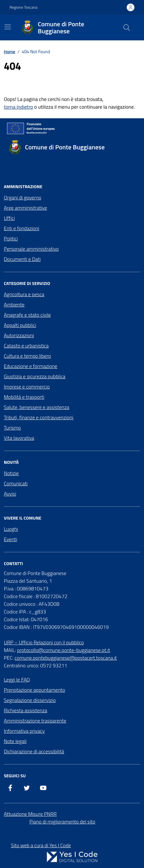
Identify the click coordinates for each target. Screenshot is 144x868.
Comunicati (16, 483)
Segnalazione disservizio (30, 700)
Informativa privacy (24, 731)
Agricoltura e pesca (24, 294)
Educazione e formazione (31, 366)
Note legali (15, 741)
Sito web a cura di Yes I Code (41, 845)
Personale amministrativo (31, 249)
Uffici (9, 218)
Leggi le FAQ (17, 680)
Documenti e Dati (22, 259)
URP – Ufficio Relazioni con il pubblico (44, 642)
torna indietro (18, 107)
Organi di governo (23, 197)
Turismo (12, 428)
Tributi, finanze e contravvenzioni (39, 417)
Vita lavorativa (19, 438)
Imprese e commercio (27, 387)
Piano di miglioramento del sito (62, 822)
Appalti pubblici (20, 325)
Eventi (11, 539)
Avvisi (10, 494)
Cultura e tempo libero (27, 356)
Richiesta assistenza (26, 710)
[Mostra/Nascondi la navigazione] (8, 27)
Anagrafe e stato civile (27, 315)
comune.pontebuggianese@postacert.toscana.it (66, 658)
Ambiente (14, 305)
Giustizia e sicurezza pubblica (35, 376)
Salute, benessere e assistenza (36, 407)
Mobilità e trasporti (24, 397)
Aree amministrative (25, 208)
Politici (11, 238)
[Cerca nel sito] (127, 28)
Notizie (11, 473)
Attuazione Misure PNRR (30, 814)
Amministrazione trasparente (35, 721)
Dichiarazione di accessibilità (34, 751)
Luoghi (11, 529)
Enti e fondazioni (22, 228)
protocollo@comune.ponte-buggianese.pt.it (64, 650)
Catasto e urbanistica (26, 346)
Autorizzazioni (19, 335)
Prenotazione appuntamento (34, 690)
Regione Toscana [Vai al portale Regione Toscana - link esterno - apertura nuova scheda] (24, 7)
